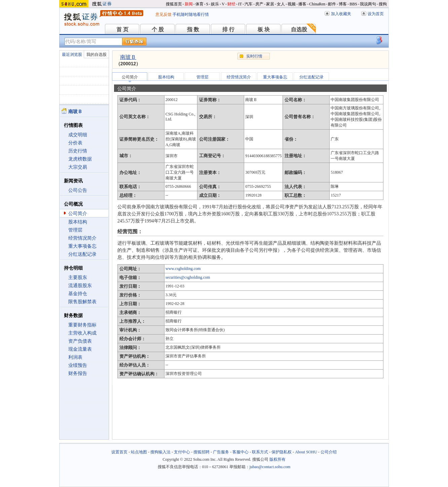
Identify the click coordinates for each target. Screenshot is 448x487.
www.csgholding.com (183, 269)
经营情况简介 (82, 238)
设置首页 (119, 452)
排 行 (228, 29)
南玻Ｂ (128, 57)
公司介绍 (329, 452)
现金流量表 (80, 349)
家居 (270, 4)
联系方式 (260, 452)
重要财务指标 (82, 325)
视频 (292, 4)
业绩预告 (78, 365)
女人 (281, 4)
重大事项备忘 (82, 246)
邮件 (332, 4)
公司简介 (78, 214)
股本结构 (78, 222)
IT (240, 4)
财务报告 (78, 373)
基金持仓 (78, 294)
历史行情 (78, 151)
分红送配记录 (82, 254)
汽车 (249, 4)
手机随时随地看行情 (191, 14)
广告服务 (221, 452)
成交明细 (78, 135)
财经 (231, 4)
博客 (343, 4)
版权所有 (277, 459)
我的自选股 (97, 55)
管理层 (75, 230)
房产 (259, 4)
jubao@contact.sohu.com (270, 467)
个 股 (158, 29)
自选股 (299, 29)
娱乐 (215, 4)
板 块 (264, 29)
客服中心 (240, 452)
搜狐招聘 (201, 452)
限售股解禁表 (82, 302)
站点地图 (139, 452)
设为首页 (376, 14)
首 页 (122, 29)
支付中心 (182, 452)
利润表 (75, 357)
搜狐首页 (174, 4)
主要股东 (78, 277)
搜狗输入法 (160, 452)
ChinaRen (317, 4)
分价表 (75, 143)
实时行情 (254, 56)
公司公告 (78, 190)
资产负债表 (80, 341)
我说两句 (368, 4)
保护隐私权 (282, 452)
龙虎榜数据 (80, 159)
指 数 (193, 29)
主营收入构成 (82, 333)
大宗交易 (78, 167)
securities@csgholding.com (188, 277)
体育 (199, 4)
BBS (353, 4)
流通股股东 (80, 286)
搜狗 (383, 4)
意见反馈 (163, 14)
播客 (302, 4)
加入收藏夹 (341, 14)
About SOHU (306, 452)
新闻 (189, 4)
